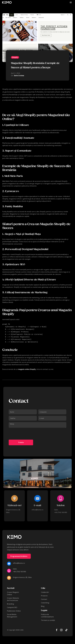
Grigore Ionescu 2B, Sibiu (22, 576)
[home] (7, 2)
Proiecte (44, 594)
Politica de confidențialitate (47, 614)
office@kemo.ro (37, 508)
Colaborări (45, 591)
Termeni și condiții (48, 619)
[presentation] (24, 432)
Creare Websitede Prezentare (13, 598)
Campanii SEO (12, 606)
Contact (44, 598)
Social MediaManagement (12, 614)
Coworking (45, 601)
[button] (71, 2)
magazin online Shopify (27, 368)
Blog (43, 605)
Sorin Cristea (19, 76)
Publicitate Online (14, 609)
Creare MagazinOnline (13, 592)
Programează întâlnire (19, 555)
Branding (10, 602)
